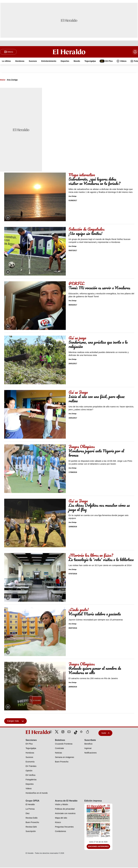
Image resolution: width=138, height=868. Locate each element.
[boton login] (135, 52)
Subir (105, 733)
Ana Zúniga (72, 197)
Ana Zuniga (12, 80)
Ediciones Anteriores (98, 847)
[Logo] (69, 52)
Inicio (3, 80)
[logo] (31, 732)
